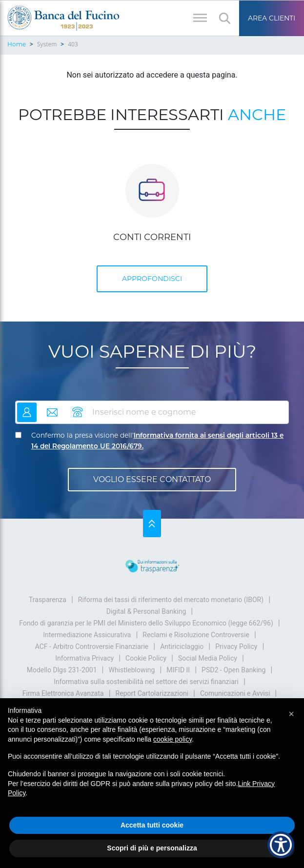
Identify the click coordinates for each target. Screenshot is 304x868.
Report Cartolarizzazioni (152, 693)
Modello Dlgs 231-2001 (62, 670)
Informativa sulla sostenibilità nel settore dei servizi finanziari (146, 682)
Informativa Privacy (84, 658)
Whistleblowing (132, 670)
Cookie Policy (146, 658)
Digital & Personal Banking (146, 611)
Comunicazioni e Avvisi (235, 693)
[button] (291, 714)
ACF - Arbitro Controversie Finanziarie (92, 646)
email (52, 408)
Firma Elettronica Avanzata (63, 693)
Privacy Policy (236, 646)
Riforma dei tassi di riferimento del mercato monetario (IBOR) (171, 600)
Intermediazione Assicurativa (87, 635)
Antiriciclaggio (182, 646)
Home (17, 44)
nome (27, 408)
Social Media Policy (208, 658)
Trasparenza (48, 600)
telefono (78, 408)
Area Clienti (272, 18)
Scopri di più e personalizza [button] (152, 848)
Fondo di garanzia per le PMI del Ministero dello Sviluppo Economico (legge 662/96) (146, 623)
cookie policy (172, 739)
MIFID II (178, 670)
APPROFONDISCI (152, 279)
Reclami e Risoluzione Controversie (196, 635)
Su (152, 524)
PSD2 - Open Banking (233, 670)
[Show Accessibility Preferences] (281, 845)
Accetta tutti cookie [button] (152, 825)
